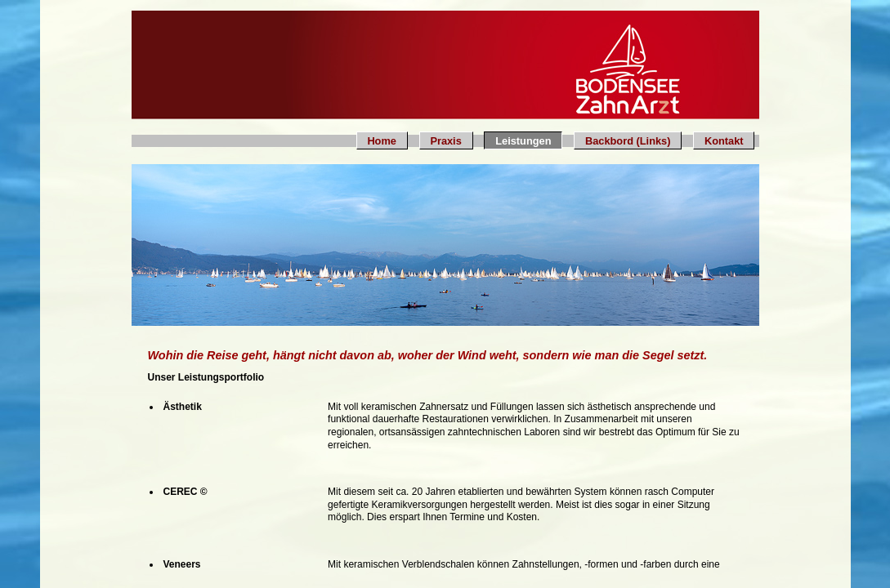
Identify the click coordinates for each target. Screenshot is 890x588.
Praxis (445, 141)
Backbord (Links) (628, 141)
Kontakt (724, 141)
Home (382, 141)
